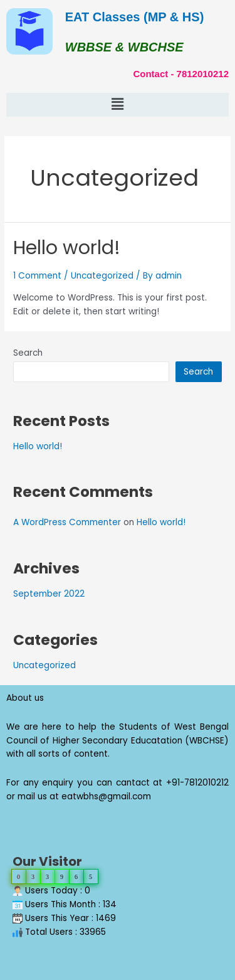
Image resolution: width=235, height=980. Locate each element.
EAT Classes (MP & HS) (135, 17)
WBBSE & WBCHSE (124, 47)
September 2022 (49, 594)
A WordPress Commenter (67, 522)
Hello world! (67, 248)
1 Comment (37, 276)
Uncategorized (102, 276)
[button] (117, 105)
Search (28, 353)
